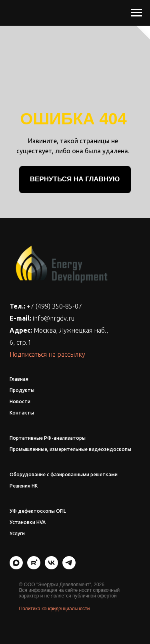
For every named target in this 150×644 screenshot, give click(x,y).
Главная (19, 379)
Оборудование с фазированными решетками (64, 474)
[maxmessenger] (16, 567)
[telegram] (69, 567)
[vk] (51, 567)
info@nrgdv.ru (54, 318)
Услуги (17, 533)
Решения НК (24, 486)
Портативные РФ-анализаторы (48, 438)
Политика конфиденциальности (55, 609)
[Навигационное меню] (136, 13)
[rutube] (34, 567)
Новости (20, 401)
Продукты (22, 390)
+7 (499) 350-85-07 (54, 306)
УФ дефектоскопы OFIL (38, 511)
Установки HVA (28, 522)
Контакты (22, 413)
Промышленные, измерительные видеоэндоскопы (70, 449)
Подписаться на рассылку (47, 354)
